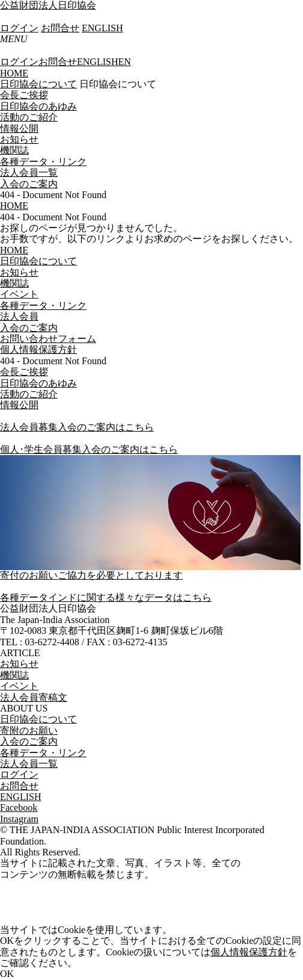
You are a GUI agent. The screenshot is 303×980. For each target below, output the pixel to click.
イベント (19, 686)
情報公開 (19, 129)
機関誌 (14, 150)
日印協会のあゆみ (38, 106)
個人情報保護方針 (249, 952)
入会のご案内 (29, 184)
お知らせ (19, 139)
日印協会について (38, 84)
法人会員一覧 (29, 172)
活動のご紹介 (29, 117)
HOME (14, 73)
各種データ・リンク (43, 162)
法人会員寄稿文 (34, 697)
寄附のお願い (29, 730)
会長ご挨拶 (24, 95)
